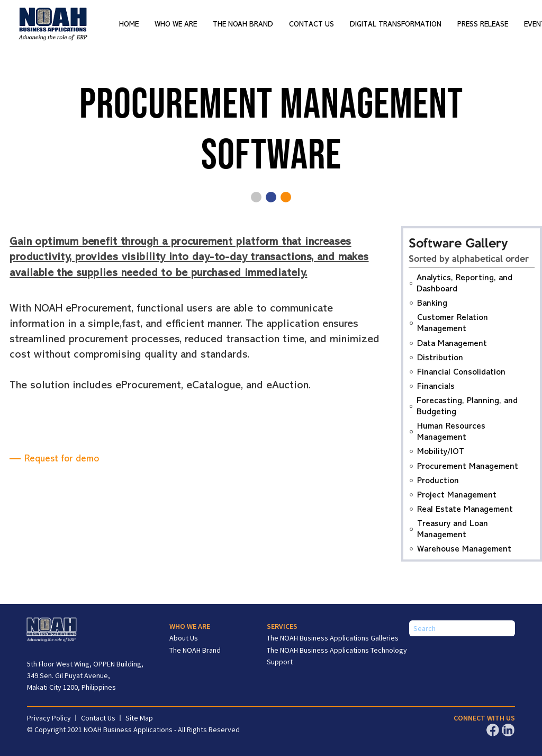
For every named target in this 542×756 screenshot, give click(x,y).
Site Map (139, 718)
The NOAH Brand (243, 24)
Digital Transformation (396, 24)
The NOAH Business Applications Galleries (333, 638)
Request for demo (62, 458)
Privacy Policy (49, 718)
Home (129, 24)
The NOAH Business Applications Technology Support (337, 656)
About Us (184, 638)
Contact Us (311, 24)
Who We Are (176, 24)
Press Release (483, 24)
